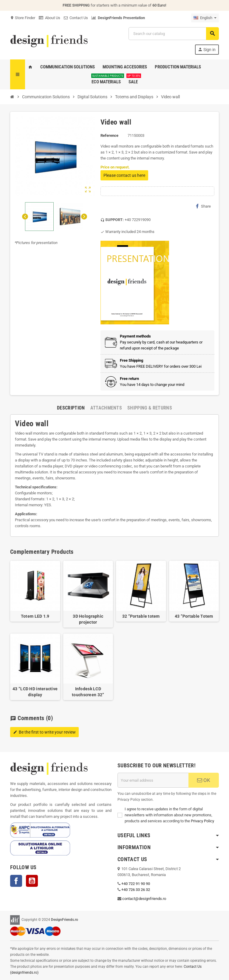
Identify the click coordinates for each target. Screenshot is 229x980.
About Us (49, 18)
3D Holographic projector (88, 619)
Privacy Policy (202, 821)
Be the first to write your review (44, 732)
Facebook (16, 881)
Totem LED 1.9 (35, 616)
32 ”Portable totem (141, 616)
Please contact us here (124, 175)
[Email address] (153, 780)
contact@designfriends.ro (144, 899)
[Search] (174, 34)
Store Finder (23, 18)
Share (203, 206)
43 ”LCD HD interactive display (35, 692)
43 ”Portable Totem (194, 616)
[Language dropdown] (205, 18)
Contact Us (76, 18)
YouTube (32, 881)
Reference (109, 135)
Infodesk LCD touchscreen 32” (88, 692)
